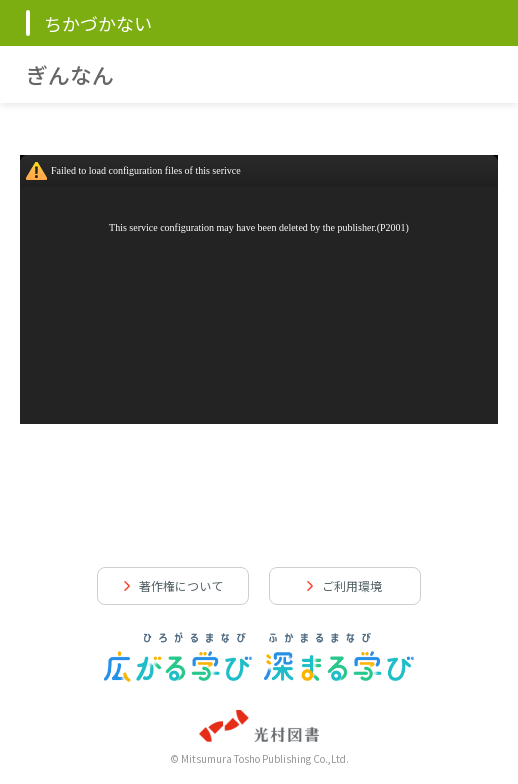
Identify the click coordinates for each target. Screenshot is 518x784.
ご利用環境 (352, 585)
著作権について (181, 585)
